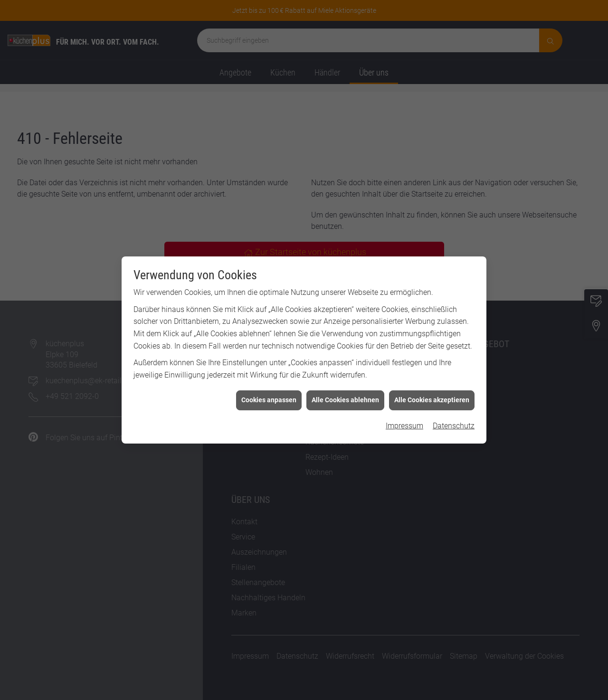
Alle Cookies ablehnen (345, 393)
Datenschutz (454, 419)
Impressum (404, 419)
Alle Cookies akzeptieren (432, 393)
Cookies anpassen (269, 393)
